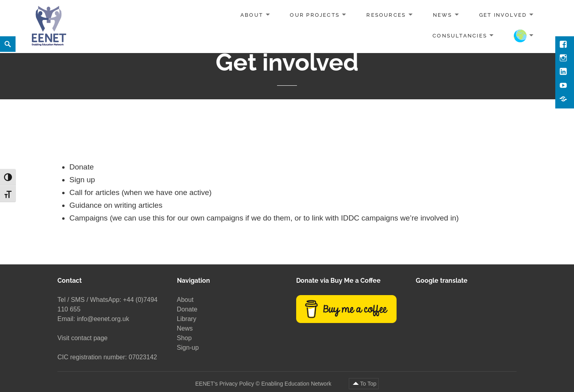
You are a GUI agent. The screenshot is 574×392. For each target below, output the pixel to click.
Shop (184, 338)
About (252, 15)
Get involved (503, 15)
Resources (386, 15)
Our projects (315, 15)
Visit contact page (83, 338)
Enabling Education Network (297, 384)
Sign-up (188, 348)
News (443, 15)
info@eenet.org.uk (103, 319)
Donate (187, 309)
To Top (368, 384)
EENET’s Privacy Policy (225, 384)
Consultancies (460, 35)
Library (187, 319)
